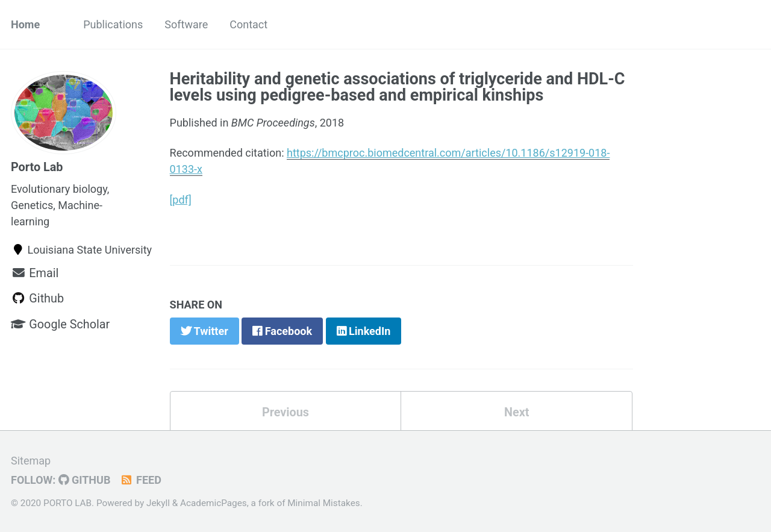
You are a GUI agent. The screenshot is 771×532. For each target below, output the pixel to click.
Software (186, 24)
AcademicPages (214, 503)
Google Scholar (60, 324)
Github (37, 299)
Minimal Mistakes (323, 503)
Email (35, 273)
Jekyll (158, 503)
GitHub (84, 480)
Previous (286, 412)
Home (25, 24)
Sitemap (31, 461)
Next (517, 412)
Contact (248, 24)
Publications (113, 24)
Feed (140, 480)
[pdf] (181, 200)
